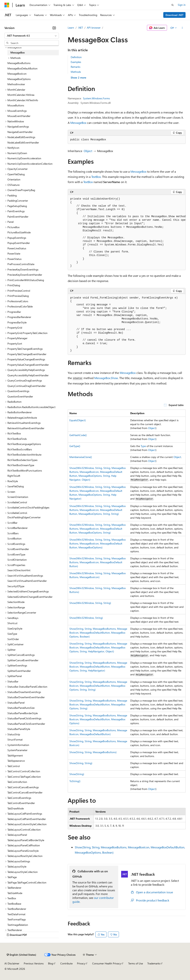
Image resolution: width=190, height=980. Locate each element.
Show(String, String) (81, 763)
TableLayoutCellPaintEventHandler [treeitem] (27, 819)
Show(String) (77, 774)
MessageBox (78, 123)
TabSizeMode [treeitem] (15, 893)
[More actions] (182, 28)
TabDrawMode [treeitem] (16, 808)
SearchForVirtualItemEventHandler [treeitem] (27, 581)
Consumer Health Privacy (107, 963)
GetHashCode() (78, 435)
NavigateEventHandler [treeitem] (20, 132)
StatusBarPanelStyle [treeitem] (19, 729)
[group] (127, 233)
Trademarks (154, 963)
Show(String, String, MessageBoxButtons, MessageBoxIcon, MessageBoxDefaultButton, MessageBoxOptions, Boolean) (98, 633)
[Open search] (173, 5)
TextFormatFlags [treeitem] (17, 919)
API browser (94, 28)
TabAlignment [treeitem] (15, 755)
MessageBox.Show (106, 378)
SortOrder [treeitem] (13, 639)
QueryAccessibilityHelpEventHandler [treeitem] (28, 375)
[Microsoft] (7, 5)
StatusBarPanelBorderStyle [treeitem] (23, 713)
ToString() (75, 781)
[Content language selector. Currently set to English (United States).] (21, 955)
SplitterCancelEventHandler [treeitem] (23, 660)
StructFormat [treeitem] (15, 740)
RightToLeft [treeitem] (14, 476)
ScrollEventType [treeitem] (16, 554)
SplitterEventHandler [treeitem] (19, 671)
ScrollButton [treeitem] (14, 538)
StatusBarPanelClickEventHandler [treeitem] (26, 724)
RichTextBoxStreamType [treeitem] (21, 465)
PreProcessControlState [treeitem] (21, 264)
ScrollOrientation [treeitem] (17, 560)
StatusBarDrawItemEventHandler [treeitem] (26, 697)
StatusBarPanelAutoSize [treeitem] (21, 708)
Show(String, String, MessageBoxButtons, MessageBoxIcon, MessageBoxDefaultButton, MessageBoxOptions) (98, 719)
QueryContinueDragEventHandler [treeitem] (27, 386)
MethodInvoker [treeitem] (16, 84)
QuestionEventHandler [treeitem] (20, 396)
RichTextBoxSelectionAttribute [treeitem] (24, 455)
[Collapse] (54, 28)
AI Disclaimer (12, 963)
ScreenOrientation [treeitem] (18, 497)
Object (88, 151)
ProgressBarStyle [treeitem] (17, 322)
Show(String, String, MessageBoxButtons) (93, 752)
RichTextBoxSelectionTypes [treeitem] (22, 460)
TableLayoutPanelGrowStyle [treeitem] (23, 851)
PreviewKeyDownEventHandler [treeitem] (25, 275)
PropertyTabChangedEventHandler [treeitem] (27, 354)
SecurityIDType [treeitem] (16, 586)
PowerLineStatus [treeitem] (17, 248)
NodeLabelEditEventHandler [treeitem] (23, 142)
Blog (51, 963)
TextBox (96, 177)
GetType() (75, 446)
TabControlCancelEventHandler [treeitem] (25, 792)
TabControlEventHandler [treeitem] (21, 803)
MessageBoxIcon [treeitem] (17, 74)
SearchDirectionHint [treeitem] (19, 570)
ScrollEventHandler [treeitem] (18, 549)
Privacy (81, 963)
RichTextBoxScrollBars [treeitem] (20, 449)
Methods (76, 72)
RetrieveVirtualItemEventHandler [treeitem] (26, 428)
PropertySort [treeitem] (15, 344)
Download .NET (175, 15)
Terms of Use (136, 963)
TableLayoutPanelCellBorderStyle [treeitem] (26, 840)
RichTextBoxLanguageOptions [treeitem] (24, 444)
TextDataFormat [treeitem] (16, 914)
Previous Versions (34, 963)
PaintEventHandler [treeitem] (18, 217)
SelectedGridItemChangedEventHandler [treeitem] (30, 597)
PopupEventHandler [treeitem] (19, 243)
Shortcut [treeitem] (12, 623)
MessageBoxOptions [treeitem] (19, 79)
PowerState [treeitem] (14, 253)
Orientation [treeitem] (14, 179)
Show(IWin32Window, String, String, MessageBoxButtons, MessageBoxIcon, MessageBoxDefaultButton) (98, 562)
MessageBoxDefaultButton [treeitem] (22, 68)
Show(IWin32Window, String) (86, 618)
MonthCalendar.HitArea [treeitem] (21, 95)
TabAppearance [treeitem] (16, 761)
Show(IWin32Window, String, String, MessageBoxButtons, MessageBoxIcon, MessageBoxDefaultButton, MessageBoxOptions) (98, 543)
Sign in (182, 5)
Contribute (66, 963)
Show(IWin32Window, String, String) (90, 603)
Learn (71, 28)
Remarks (76, 67)
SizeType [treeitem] (12, 634)
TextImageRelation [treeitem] (18, 925)
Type (143, 446)
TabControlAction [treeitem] (17, 782)
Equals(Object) (78, 420)
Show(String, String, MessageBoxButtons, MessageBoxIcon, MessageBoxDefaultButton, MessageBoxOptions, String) (98, 704)
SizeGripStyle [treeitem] (15, 628)
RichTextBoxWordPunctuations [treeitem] (25, 471)
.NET (80, 28)
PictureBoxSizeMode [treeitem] (19, 232)
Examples (76, 62)
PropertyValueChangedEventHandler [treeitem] (28, 365)
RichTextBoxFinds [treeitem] (17, 439)
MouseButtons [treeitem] (16, 105)
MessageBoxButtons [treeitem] (19, 63)
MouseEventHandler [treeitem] (19, 116)
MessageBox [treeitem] (18, 52)
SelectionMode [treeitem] (16, 602)
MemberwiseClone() (81, 457)
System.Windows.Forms (96, 98)
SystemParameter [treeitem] (17, 750)
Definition (76, 57)
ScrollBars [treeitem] (13, 533)
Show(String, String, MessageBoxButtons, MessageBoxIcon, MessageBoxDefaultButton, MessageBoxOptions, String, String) (98, 686)
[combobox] (32, 36)
